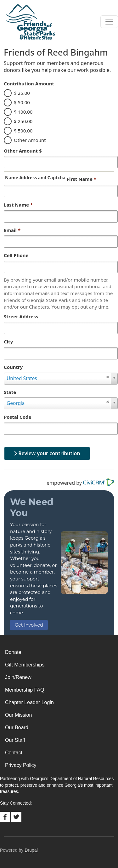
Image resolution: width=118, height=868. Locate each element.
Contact (14, 753)
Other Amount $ (23, 151)
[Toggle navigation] (109, 22)
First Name (81, 179)
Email (12, 230)
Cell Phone (16, 255)
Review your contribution (47, 453)
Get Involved (29, 625)
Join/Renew (18, 677)
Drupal (31, 850)
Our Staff (15, 740)
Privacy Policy (21, 765)
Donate (13, 652)
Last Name (18, 205)
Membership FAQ (25, 690)
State (10, 392)
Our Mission (18, 715)
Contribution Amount (29, 84)
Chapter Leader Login (29, 702)
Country (13, 367)
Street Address (21, 316)
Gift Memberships (25, 665)
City (8, 342)
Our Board (17, 728)
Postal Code (18, 417)
